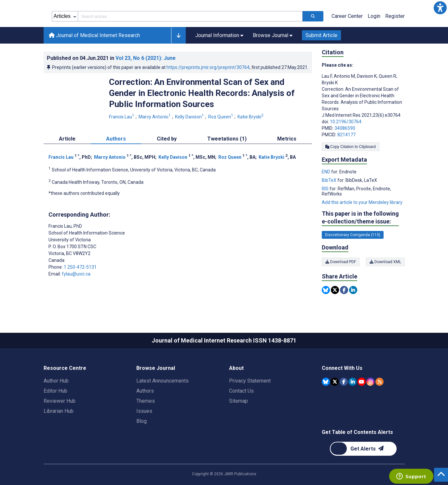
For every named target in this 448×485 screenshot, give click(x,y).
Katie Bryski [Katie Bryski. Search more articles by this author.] (251, 117)
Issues (144, 411)
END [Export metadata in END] (326, 172)
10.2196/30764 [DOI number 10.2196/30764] (346, 122)
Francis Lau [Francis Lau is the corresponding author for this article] (65, 226)
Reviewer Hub (60, 401)
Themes (146, 401)
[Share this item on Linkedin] (353, 290)
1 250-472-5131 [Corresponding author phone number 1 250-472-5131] (80, 267)
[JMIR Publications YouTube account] (362, 382)
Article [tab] (67, 139)
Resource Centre (65, 368)
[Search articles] (313, 16)
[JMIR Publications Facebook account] (344, 382)
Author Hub (56, 381)
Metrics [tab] (287, 139)
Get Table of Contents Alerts (357, 432)
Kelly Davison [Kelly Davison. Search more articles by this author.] (190, 117)
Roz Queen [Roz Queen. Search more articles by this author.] (221, 117)
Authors (145, 391)
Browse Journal (156, 368)
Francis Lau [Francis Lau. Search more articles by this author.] (122, 117)
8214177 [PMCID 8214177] (346, 135)
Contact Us (241, 391)
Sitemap (238, 401)
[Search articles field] (190, 16)
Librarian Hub (59, 411)
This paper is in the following (360, 218)
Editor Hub (55, 391)
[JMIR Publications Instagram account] (370, 382)
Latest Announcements (163, 381)
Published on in (111, 58)
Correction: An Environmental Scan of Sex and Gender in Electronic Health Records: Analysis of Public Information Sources (202, 93)
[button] (440, 8)
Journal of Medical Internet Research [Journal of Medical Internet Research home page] (94, 35)
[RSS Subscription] (380, 382)
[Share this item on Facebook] (344, 290)
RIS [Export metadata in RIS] (326, 189)
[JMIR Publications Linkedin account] (353, 382)
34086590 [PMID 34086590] (345, 128)
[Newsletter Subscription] (363, 449)
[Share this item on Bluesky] (326, 290)
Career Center (347, 16)
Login (374, 16)
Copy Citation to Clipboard (351, 147)
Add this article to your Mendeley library (362, 202)
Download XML (385, 262)
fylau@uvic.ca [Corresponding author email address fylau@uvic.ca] (76, 274)
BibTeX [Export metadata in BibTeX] (330, 180)
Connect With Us (342, 368)
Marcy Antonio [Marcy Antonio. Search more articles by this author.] (155, 117)
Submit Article (321, 35)
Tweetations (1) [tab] (227, 139)
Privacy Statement (250, 381)
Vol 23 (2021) (146, 58)
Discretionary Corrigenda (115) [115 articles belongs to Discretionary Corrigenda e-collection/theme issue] (353, 235)
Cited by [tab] (167, 139)
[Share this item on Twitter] (335, 290)
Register (395, 16)
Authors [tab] (116, 139)
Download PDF (341, 262)
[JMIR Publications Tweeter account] (335, 382)
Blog (142, 421)
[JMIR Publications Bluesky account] (326, 382)
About (236, 368)
